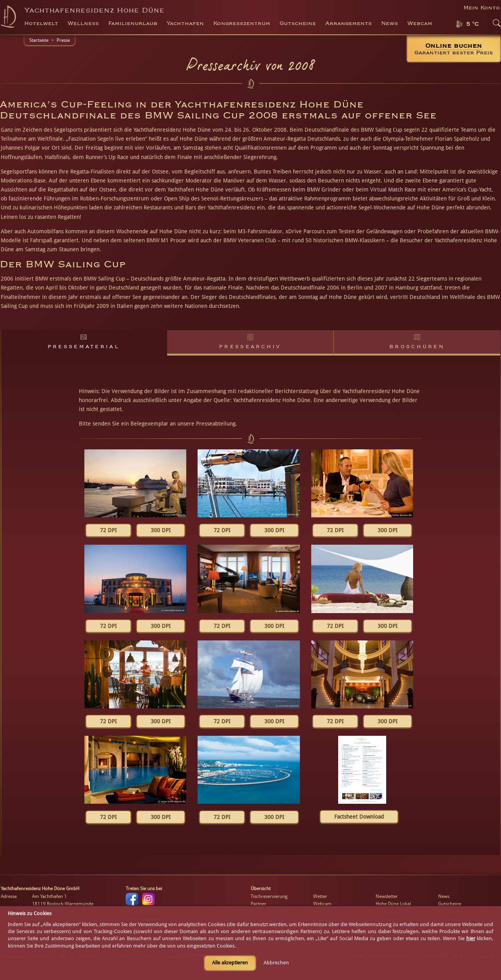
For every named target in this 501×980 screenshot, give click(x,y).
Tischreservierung (269, 896)
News (390, 23)
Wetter (320, 896)
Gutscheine (450, 904)
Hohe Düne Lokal (393, 904)
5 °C (472, 24)
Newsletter (387, 896)
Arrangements (349, 23)
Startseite (39, 40)
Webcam (420, 23)
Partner (259, 904)
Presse (63, 40)
